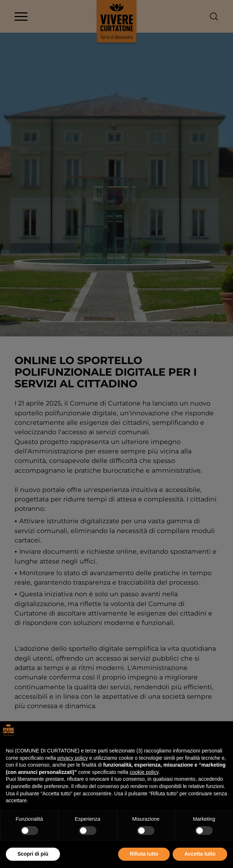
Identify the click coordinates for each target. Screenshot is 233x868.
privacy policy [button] (73, 758)
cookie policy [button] (144, 772)
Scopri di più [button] (33, 854)
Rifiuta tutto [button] (144, 854)
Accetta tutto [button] (200, 854)
